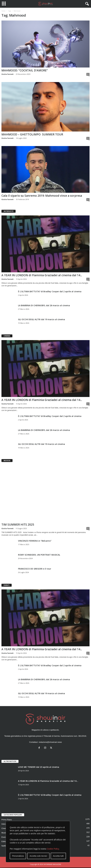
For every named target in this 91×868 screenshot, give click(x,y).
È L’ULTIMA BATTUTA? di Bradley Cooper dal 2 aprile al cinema (50, 291)
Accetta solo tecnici (38, 856)
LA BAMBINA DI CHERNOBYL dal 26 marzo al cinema (44, 305)
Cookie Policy (53, 849)
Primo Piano (7, 820)
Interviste (5, 824)
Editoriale (5, 841)
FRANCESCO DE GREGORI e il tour (35, 569)
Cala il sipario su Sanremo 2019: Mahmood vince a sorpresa (42, 196)
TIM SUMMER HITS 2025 (18, 525)
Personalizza (18, 856)
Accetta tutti (58, 856)
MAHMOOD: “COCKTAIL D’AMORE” (25, 70)
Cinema (5, 828)
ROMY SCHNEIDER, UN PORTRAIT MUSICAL (39, 555)
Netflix (4, 846)
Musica (4, 833)
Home (3, 11)
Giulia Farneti (7, 74)
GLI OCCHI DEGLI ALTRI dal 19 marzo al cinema (41, 319)
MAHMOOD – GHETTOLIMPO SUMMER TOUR (32, 134)
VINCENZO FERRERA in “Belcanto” (35, 541)
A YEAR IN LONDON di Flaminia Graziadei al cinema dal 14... (42, 275)
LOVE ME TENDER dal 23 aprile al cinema (39, 767)
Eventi (4, 837)
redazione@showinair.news (50, 742)
